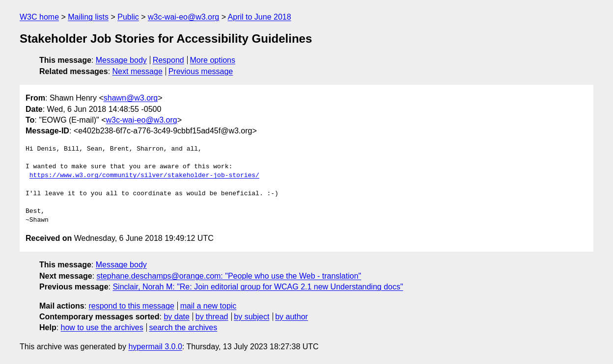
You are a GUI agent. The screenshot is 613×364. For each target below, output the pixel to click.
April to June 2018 (260, 17)
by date (176, 317)
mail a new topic (209, 306)
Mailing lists (88, 17)
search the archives (183, 327)
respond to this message (131, 306)
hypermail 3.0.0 (155, 347)
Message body (121, 60)
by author (292, 317)
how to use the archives (102, 327)
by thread (212, 317)
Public (128, 17)
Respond (168, 60)
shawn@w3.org (131, 98)
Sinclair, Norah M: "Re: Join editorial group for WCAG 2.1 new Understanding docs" (258, 287)
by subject (251, 317)
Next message (138, 71)
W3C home (39, 17)
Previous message (201, 71)
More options (213, 60)
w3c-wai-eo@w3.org (183, 17)
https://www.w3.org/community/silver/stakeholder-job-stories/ (144, 176)
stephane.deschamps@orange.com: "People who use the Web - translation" (229, 276)
